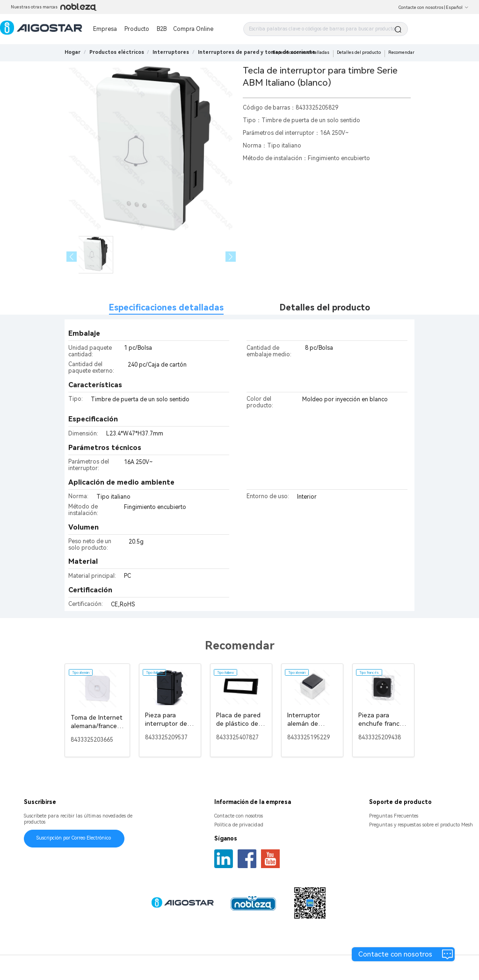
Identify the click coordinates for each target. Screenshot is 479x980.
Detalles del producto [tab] (325, 307)
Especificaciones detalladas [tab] (166, 307)
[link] (117, 52)
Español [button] (457, 7)
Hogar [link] (73, 52)
